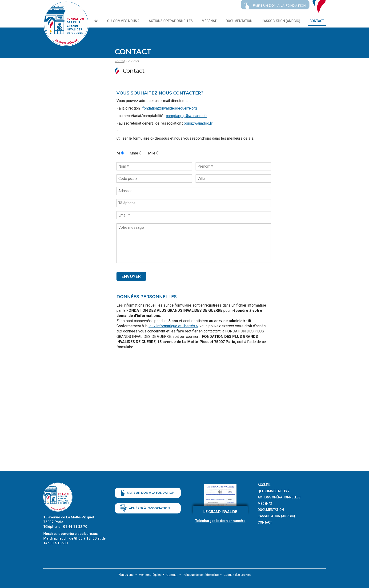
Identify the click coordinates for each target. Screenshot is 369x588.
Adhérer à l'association (145, 516)
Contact (317, 21)
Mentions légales (149, 574)
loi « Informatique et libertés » (173, 325)
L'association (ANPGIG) (281, 21)
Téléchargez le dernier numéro (220, 520)
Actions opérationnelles (171, 21)
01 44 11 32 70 (75, 526)
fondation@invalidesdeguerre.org (170, 108)
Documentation (239, 21)
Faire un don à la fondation (147, 496)
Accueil (120, 60)
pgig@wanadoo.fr (198, 123)
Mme (136, 152)
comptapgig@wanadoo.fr (186, 115)
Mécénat (209, 21)
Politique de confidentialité (202, 574)
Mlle (154, 152)
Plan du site (123, 574)
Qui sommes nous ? (123, 21)
